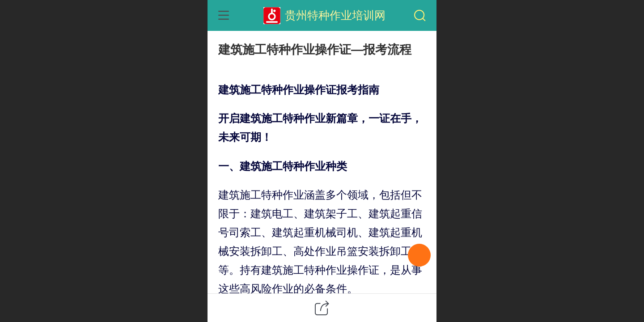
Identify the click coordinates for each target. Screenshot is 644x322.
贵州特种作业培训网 (335, 15)
